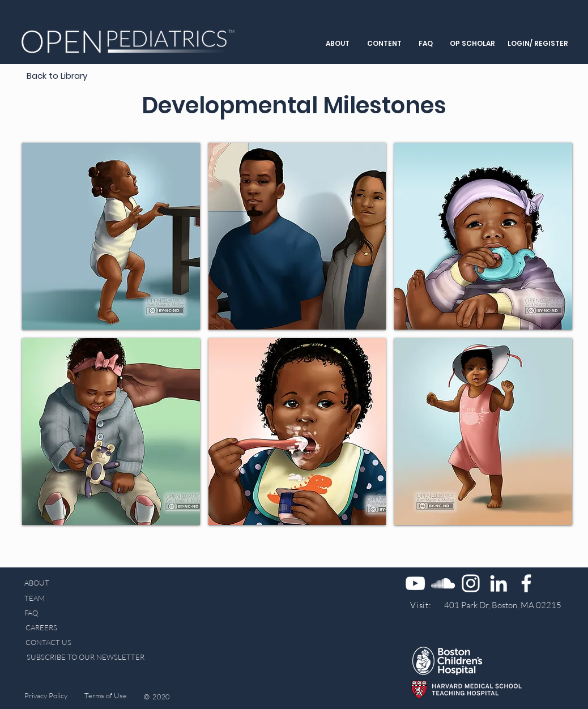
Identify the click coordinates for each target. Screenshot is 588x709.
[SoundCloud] (443, 583)
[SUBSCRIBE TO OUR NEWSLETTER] (86, 657)
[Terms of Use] (106, 696)
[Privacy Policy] (46, 696)
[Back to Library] (57, 75)
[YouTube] (415, 583)
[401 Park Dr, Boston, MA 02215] (503, 605)
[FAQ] (33, 613)
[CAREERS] (41, 628)
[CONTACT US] (48, 642)
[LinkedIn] (498, 583)
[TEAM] (48, 598)
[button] (337, 44)
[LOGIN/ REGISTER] (538, 44)
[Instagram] (471, 583)
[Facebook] (526, 583)
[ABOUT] (37, 583)
